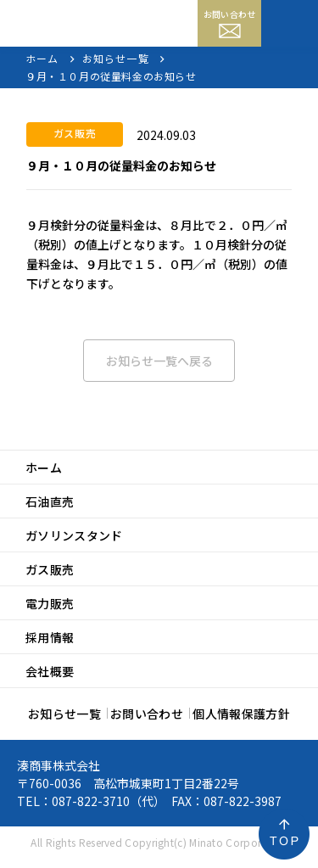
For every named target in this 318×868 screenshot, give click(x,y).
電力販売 (50, 603)
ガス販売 (50, 569)
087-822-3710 (91, 801)
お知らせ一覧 (64, 714)
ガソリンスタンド (74, 535)
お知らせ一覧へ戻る (159, 361)
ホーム (44, 468)
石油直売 (50, 501)
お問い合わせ (230, 23)
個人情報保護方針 (241, 714)
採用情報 (50, 637)
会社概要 (50, 671)
